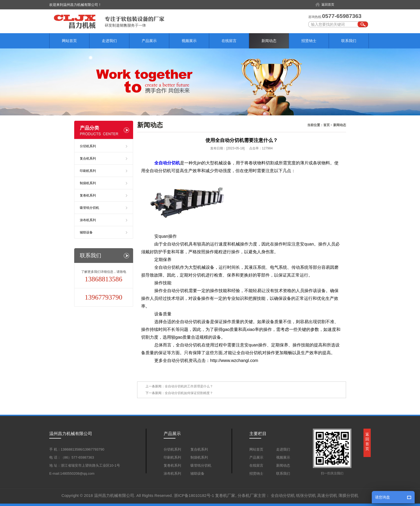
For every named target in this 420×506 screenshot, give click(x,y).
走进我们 (109, 41)
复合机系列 (88, 158)
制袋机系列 (88, 183)
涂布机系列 (88, 220)
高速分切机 (327, 495)
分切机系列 (88, 146)
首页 (327, 125)
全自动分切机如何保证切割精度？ (189, 393)
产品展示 (149, 41)
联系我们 (349, 41)
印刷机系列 (88, 171)
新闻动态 (269, 41)
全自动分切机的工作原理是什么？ (189, 386)
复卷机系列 (88, 195)
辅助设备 (86, 232)
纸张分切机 (306, 495)
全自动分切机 (283, 495)
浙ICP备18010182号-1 (194, 495)
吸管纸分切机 (89, 208)
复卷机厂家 (225, 495)
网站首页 (69, 41)
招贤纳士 (309, 41)
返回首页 (328, 5)
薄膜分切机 (348, 495)
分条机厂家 (248, 495)
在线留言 (229, 41)
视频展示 (189, 41)
